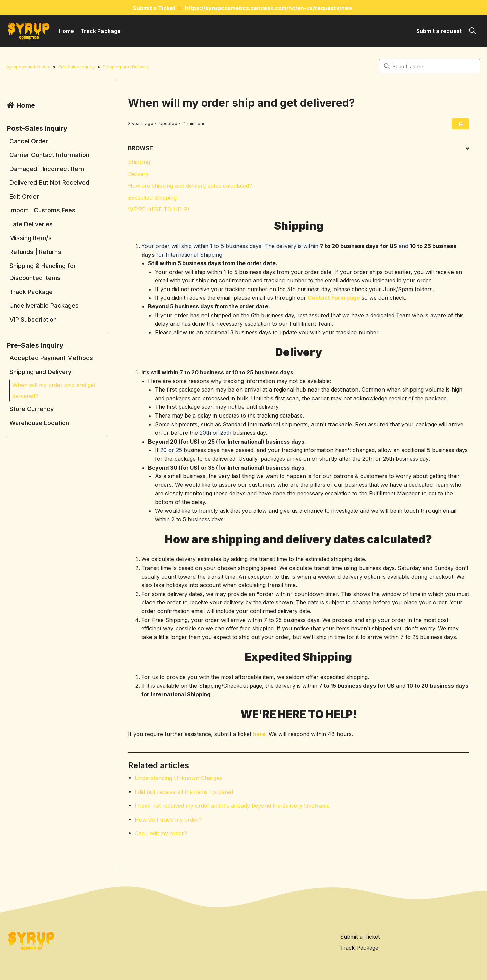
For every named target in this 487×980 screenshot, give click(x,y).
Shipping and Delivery (128, 67)
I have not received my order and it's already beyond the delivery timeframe (232, 806)
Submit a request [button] (439, 31)
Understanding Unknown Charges (178, 778)
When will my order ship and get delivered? (54, 391)
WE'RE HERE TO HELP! (158, 209)
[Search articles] (430, 66)
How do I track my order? (168, 820)
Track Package (101, 31)
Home (66, 31)
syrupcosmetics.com (29, 67)
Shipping (139, 162)
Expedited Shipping (152, 198)
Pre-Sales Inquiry (78, 67)
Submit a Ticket (360, 936)
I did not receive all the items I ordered (184, 792)
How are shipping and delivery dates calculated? (190, 186)
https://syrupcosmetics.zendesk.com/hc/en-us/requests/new (269, 8)
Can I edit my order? (161, 833)
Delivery (138, 174)
